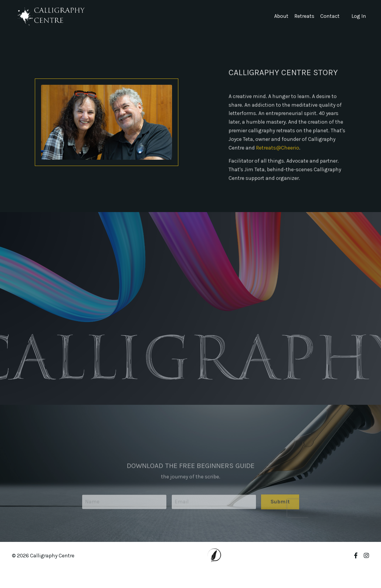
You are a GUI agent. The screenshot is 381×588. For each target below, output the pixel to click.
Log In (359, 16)
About (281, 16)
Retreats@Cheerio (278, 152)
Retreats (304, 16)
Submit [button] (280, 510)
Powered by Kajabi (352, 573)
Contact (330, 16)
